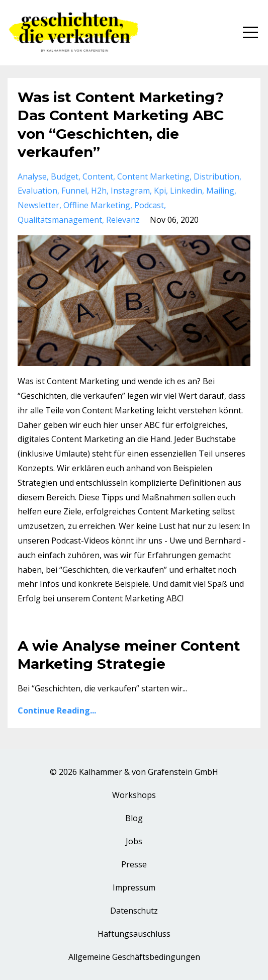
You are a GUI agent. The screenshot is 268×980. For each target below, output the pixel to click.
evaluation (37, 191)
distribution (216, 176)
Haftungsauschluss (134, 934)
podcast (149, 205)
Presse (134, 864)
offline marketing (97, 205)
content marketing (153, 176)
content (98, 176)
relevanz (123, 220)
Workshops (134, 795)
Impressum (134, 887)
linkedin (186, 191)
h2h (99, 191)
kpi (160, 191)
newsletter (38, 205)
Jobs (134, 841)
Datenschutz (134, 911)
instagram (130, 191)
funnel (74, 191)
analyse (32, 176)
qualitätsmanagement (60, 220)
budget (65, 176)
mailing (220, 191)
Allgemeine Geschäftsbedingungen (134, 957)
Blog (134, 818)
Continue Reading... (57, 710)
